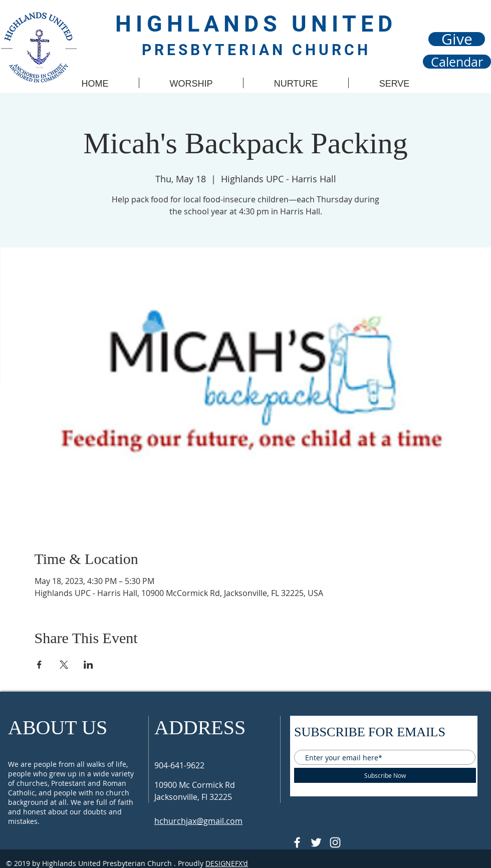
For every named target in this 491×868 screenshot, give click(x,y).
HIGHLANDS (203, 24)
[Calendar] (457, 62)
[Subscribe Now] (385, 775)
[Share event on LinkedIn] (88, 665)
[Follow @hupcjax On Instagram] (335, 842)
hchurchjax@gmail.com (198, 821)
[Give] (457, 39)
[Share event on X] (64, 665)
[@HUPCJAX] (297, 842)
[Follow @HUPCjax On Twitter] (316, 842)
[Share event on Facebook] (39, 665)
